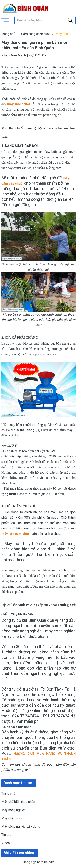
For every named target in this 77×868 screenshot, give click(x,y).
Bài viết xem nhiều (19, 853)
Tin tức (6, 835)
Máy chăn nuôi (12, 818)
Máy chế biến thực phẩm (19, 802)
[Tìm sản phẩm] (45, 20)
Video (6, 843)
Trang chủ (8, 794)
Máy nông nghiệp (14, 810)
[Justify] (70, 20)
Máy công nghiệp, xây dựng (21, 826)
